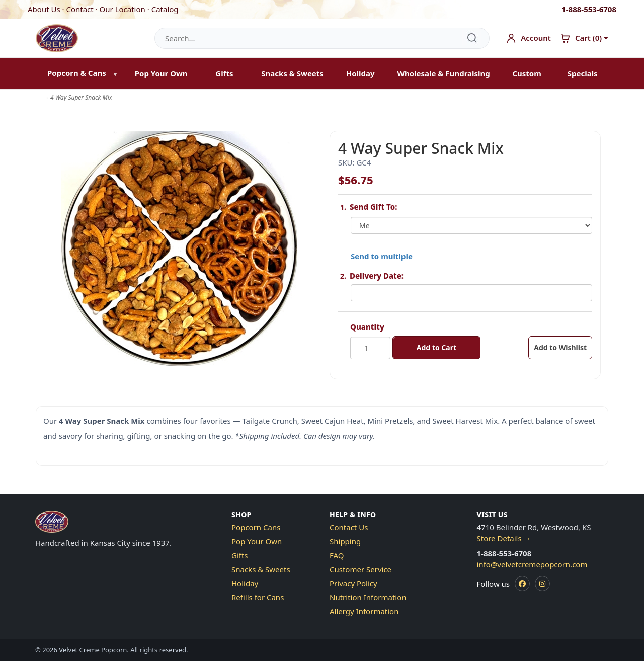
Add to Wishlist (560, 347)
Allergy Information (364, 611)
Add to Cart (436, 347)
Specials (583, 73)
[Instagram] (542, 584)
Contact (79, 9)
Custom (527, 73)
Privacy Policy (353, 583)
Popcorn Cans (256, 527)
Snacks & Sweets (292, 73)
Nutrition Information (368, 597)
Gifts (224, 73)
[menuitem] (80, 74)
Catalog (165, 9)
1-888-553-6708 (589, 9)
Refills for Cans (258, 597)
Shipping (345, 541)
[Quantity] (370, 348)
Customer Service (360, 569)
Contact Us (349, 527)
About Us (44, 9)
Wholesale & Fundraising (443, 73)
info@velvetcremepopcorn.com (532, 564)
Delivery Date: (377, 276)
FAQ (337, 555)
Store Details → (504, 538)
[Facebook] (522, 584)
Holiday (360, 73)
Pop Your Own (161, 73)
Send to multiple (382, 256)
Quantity (367, 327)
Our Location (123, 9)
